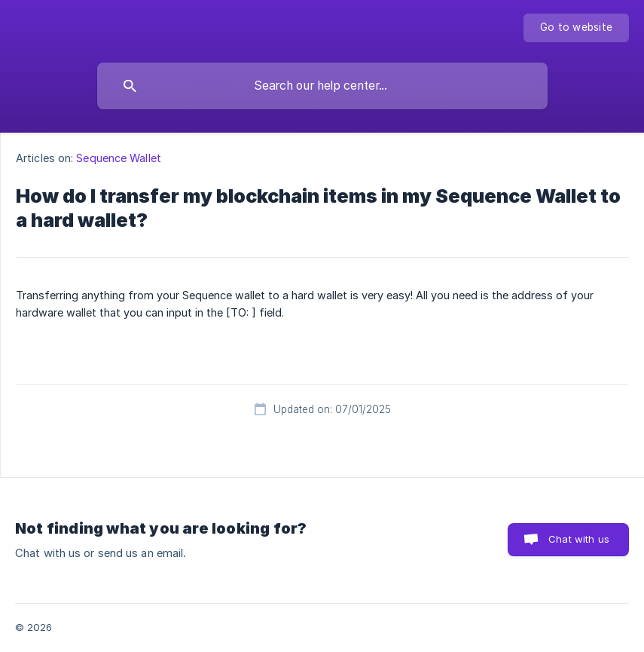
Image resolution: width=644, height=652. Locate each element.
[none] (576, 28)
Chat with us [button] (579, 539)
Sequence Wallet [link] (119, 158)
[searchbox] (322, 86)
